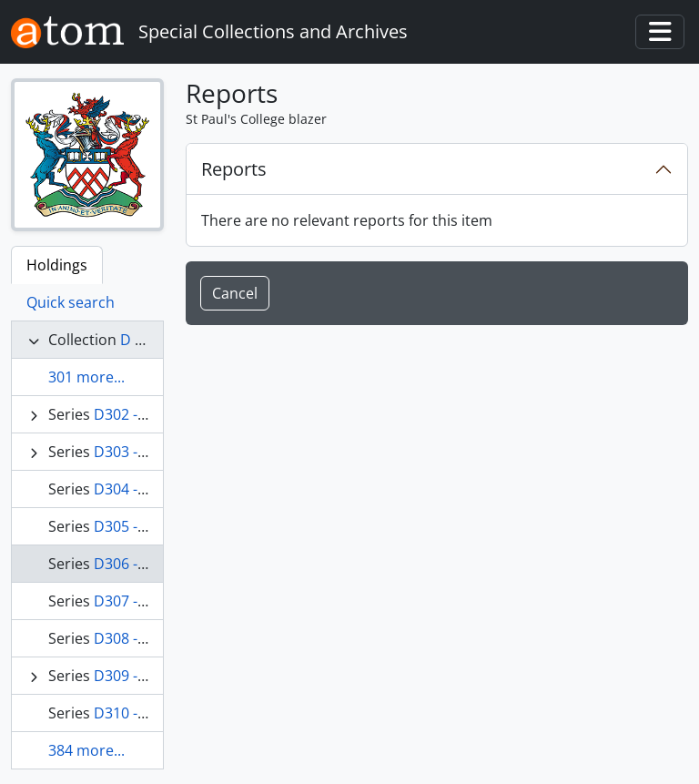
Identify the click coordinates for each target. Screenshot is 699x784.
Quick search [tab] (71, 302)
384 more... (86, 750)
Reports (234, 169)
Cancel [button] (235, 293)
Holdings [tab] (57, 265)
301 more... (86, 377)
